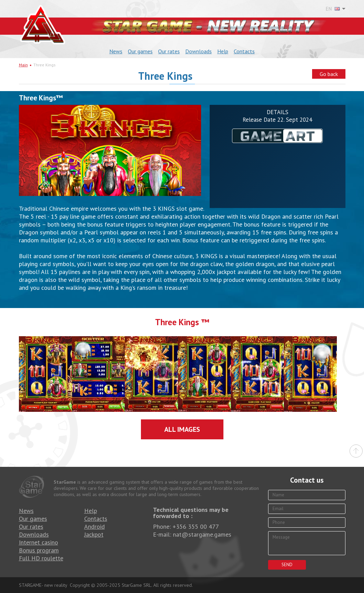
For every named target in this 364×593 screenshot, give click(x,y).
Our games (140, 51)
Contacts (244, 51)
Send (287, 565)
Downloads (198, 51)
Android (95, 526)
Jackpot (94, 534)
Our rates (169, 51)
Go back (329, 74)
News (116, 51)
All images (182, 429)
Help (223, 51)
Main (23, 65)
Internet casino (38, 542)
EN (333, 9)
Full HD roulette (41, 558)
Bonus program (39, 550)
